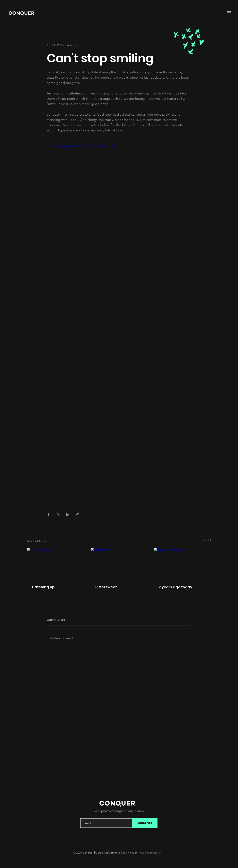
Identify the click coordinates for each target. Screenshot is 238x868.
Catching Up (43, 587)
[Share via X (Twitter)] (58, 514)
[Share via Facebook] (49, 514)
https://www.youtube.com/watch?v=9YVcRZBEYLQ (81, 146)
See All (207, 540)
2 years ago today (175, 587)
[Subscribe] (145, 823)
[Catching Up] (56, 564)
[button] (229, 13)
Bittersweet (106, 587)
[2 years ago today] (182, 564)
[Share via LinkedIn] (68, 514)
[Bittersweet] (119, 564)
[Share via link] (77, 514)
